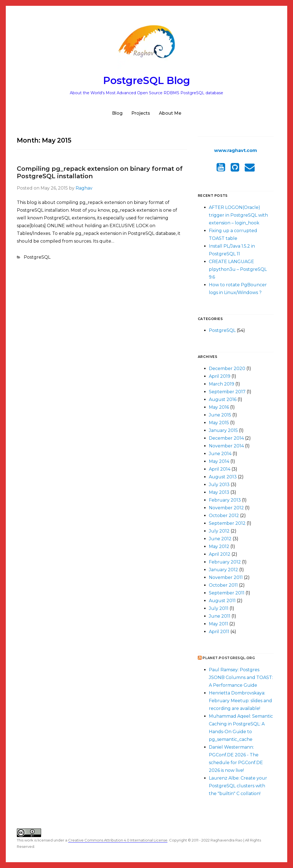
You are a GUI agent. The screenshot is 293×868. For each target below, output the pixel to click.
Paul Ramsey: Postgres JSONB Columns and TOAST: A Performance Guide (241, 677)
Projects (141, 113)
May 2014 (219, 461)
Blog (117, 113)
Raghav (84, 188)
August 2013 (223, 477)
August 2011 (222, 601)
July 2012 (219, 531)
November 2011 (226, 577)
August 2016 (223, 399)
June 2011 (220, 616)
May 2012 (219, 546)
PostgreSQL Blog (147, 80)
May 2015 (219, 423)
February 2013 (225, 500)
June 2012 (220, 539)
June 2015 (220, 415)
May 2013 (219, 492)
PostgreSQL (37, 257)
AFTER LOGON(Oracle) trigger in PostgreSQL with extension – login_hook (238, 215)
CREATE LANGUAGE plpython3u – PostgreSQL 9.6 (238, 269)
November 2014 (226, 446)
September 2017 (227, 392)
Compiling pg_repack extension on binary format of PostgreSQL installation (100, 172)
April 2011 (219, 632)
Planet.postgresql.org (229, 658)
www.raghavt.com (236, 150)
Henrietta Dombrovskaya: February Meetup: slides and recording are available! (240, 701)
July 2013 (219, 485)
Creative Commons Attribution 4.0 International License (118, 840)
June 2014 (220, 454)
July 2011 (219, 608)
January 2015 (223, 430)
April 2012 (220, 554)
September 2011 (227, 593)
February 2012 (225, 562)
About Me (170, 113)
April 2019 (220, 376)
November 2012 (226, 508)
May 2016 (219, 407)
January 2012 (223, 570)
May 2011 (219, 624)
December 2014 (226, 438)
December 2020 (227, 369)
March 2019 (222, 384)
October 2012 (224, 516)
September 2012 (227, 523)
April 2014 (220, 469)
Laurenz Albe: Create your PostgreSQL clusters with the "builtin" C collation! (238, 786)
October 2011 (223, 585)
